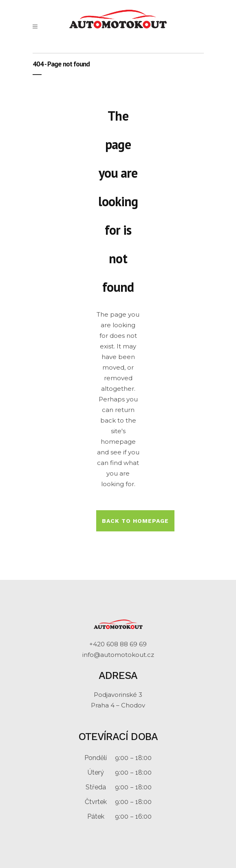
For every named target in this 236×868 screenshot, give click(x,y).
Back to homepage (135, 521)
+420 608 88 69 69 (118, 644)
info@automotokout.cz (118, 655)
